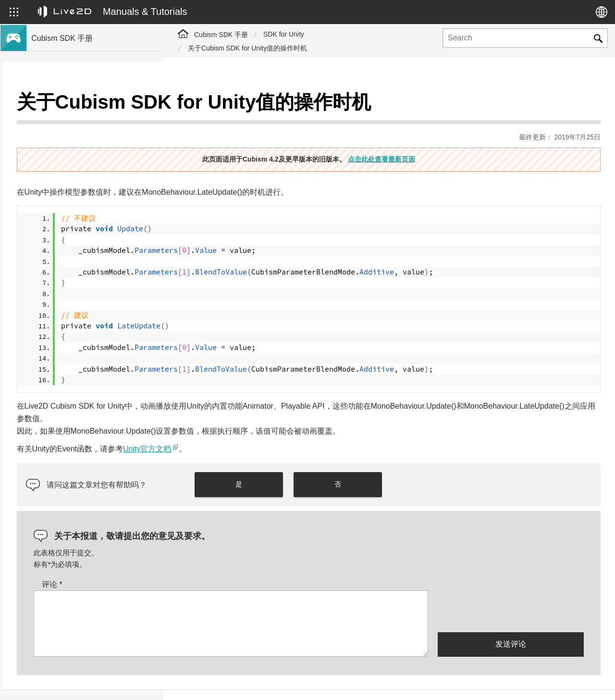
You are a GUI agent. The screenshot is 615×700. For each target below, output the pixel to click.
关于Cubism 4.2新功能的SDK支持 (83, 137)
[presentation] (511, 587)
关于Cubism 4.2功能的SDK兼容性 (83, 152)
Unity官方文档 (308, 425)
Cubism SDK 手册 (221, 35)
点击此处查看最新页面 (462, 135)
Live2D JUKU (428, 682)
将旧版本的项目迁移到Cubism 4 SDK (87, 167)
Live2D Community (557, 682)
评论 (213, 561)
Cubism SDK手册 (58, 106)
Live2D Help (488, 682)
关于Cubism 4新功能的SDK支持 (80, 121)
